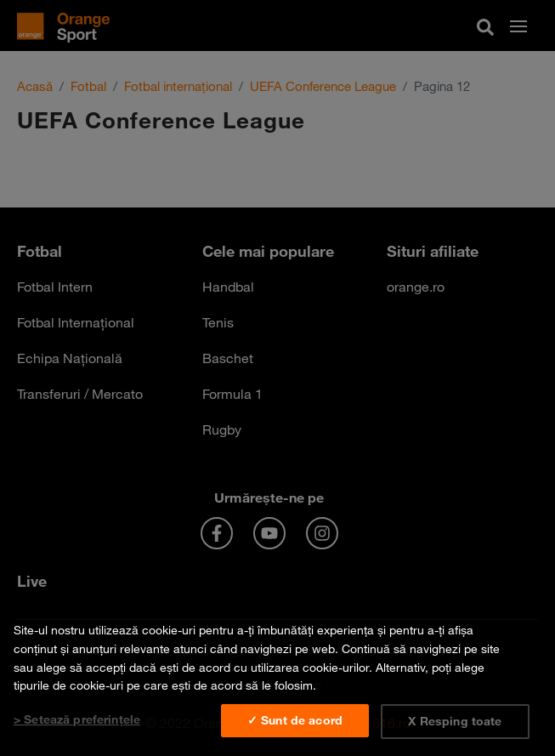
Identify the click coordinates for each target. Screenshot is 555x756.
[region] (277, 680)
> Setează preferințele (77, 719)
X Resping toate (455, 721)
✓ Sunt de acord (295, 720)
